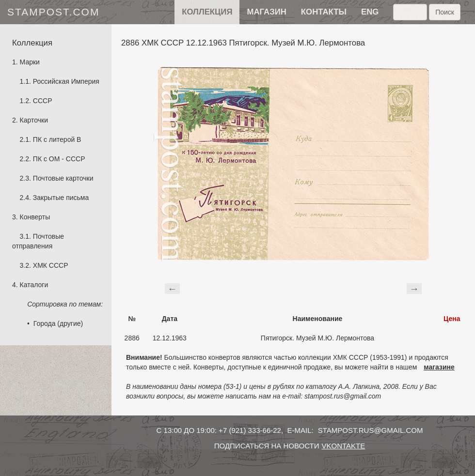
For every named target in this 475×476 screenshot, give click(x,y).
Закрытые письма (61, 198)
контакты (324, 12)
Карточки (34, 120)
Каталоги (34, 285)
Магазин (266, 12)
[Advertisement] (293, 287)
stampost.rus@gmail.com (371, 430)
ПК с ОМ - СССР (59, 159)
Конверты (35, 217)
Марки (30, 62)
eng (370, 12)
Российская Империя (66, 81)
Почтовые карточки (63, 178)
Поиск (445, 12)
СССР (43, 101)
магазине (439, 367)
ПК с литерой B (57, 139)
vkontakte (343, 446)
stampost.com (53, 12)
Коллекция (207, 12)
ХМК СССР (51, 265)
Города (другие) (58, 323)
